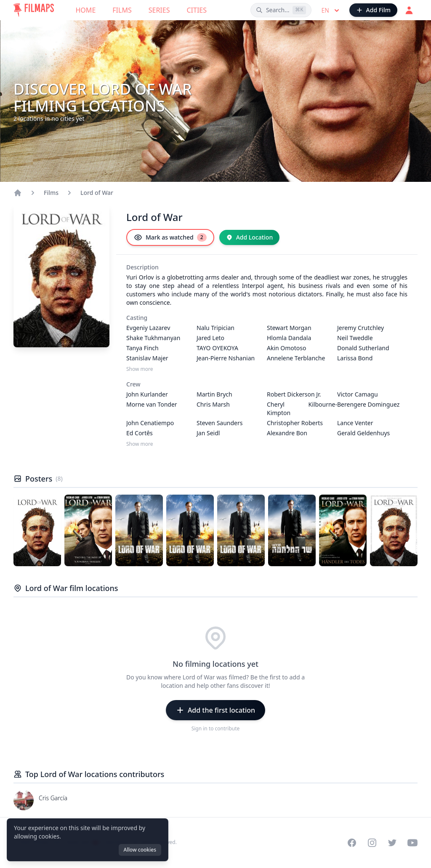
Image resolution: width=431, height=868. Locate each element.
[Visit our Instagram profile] (372, 843)
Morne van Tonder (152, 404)
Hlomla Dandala (289, 338)
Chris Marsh (213, 404)
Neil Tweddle (355, 338)
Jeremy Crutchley (360, 328)
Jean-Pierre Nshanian (226, 358)
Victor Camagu (358, 394)
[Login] (409, 10)
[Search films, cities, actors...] (281, 10)
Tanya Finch (142, 348)
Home (86, 10)
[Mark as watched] (170, 237)
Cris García (53, 798)
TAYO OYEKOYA (217, 348)
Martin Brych (214, 394)
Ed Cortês (140, 433)
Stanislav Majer (147, 358)
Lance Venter (355, 423)
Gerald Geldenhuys (363, 433)
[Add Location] (250, 237)
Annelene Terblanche (296, 358)
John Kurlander (147, 394)
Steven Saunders (220, 423)
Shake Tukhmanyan (153, 338)
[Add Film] (373, 10)
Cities (197, 10)
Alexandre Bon (287, 433)
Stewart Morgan (289, 328)
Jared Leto (210, 338)
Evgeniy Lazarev (148, 328)
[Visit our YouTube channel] (412, 843)
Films (122, 10)
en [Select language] (331, 11)
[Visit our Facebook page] (352, 843)
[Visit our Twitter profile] (392, 843)
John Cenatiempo (150, 423)
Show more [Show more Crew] (140, 444)
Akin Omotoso (287, 348)
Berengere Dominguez (368, 404)
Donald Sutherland (363, 348)
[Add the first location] (215, 710)
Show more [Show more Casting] (140, 369)
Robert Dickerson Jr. (294, 394)
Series (159, 10)
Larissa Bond (355, 358)
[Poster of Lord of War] (37, 530)
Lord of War (97, 193)
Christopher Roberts (295, 423)
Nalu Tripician (215, 328)
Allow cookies (140, 850)
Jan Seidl (208, 433)
